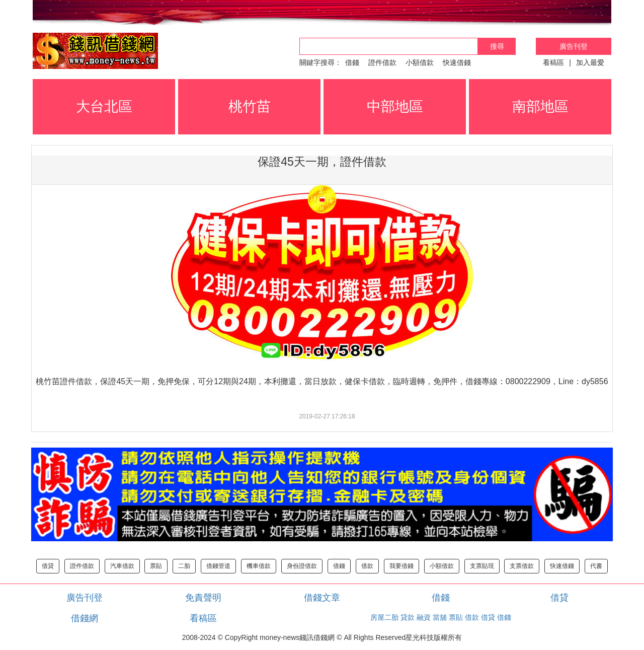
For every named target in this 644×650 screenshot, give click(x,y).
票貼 (156, 566)
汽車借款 (122, 566)
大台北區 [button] (104, 106)
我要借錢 (401, 566)
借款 (367, 566)
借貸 (48, 566)
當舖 (440, 617)
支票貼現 (482, 566)
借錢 (352, 62)
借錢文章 (322, 598)
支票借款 (522, 566)
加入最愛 (590, 62)
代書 (596, 566)
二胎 (184, 566)
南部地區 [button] (540, 106)
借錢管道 (218, 566)
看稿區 (553, 62)
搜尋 (497, 46)
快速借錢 (457, 62)
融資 (424, 617)
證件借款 (382, 62)
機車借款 (259, 566)
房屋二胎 (384, 617)
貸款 (408, 617)
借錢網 (85, 618)
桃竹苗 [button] (250, 106)
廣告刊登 (574, 46)
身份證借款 (302, 566)
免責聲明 (203, 598)
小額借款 (420, 62)
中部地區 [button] (395, 106)
